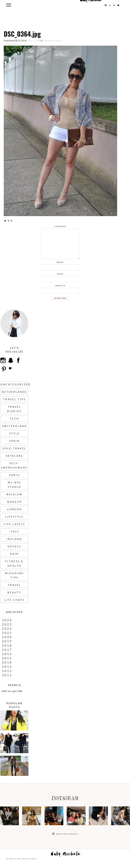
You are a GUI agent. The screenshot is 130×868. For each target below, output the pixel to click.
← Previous (10, 44)
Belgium (14, 494)
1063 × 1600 (34, 40)
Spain (14, 441)
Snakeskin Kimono (53, 40)
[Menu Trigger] (9, 5)
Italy (14, 531)
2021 (7, 633)
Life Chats (14, 600)
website (60, 286)
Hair (14, 554)
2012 (7, 671)
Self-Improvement (14, 465)
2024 (7, 620)
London (14, 509)
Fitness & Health (14, 563)
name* (60, 262)
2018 (7, 646)
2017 (7, 650)
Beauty (14, 592)
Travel (14, 585)
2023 (7, 624)
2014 (7, 662)
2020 (7, 637)
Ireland (14, 539)
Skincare (14, 456)
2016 (7, 654)
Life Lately (14, 524)
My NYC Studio (14, 485)
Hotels (14, 546)
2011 (7, 675)
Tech (14, 419)
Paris (14, 475)
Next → (20, 44)
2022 (7, 629)
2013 (7, 667)
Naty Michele (66, 855)
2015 (7, 658)
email (60, 274)
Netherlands (14, 392)
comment (60, 226)
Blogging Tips (14, 575)
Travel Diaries (14, 409)
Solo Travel (14, 448)
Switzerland (14, 426)
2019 (7, 641)
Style (14, 433)
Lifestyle (14, 517)
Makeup (14, 502)
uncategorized (15, 384)
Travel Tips (14, 399)
